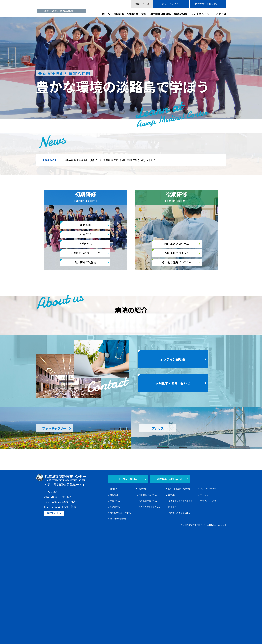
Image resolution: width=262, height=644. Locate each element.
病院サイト (141, 4)
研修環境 (85, 225)
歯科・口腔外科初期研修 (156, 14)
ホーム (106, 14)
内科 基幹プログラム (177, 244)
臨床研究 (172, 622)
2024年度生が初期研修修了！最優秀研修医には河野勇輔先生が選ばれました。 (112, 160)
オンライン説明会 (171, 4)
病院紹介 (172, 610)
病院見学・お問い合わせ (208, 4)
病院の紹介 (181, 14)
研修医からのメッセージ (85, 253)
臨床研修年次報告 (85, 262)
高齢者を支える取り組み (179, 627)
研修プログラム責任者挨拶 (180, 616)
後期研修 (133, 14)
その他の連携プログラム (177, 262)
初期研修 (119, 14)
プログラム (85, 234)
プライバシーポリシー (210, 616)
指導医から (85, 244)
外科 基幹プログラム (177, 253)
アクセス (221, 14)
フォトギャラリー (202, 14)
